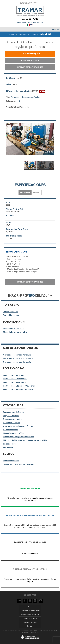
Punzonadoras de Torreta (14, 412)
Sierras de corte (10, 444)
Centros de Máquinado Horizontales (18, 358)
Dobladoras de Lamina (12, 419)
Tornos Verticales (11, 312)
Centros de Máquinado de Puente (17, 362)
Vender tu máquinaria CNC (30, 615)
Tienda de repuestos (30, 618)
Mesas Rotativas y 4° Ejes (14, 433)
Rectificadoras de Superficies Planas (18, 389)
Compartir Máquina (30, 54)
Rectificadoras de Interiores (15, 382)
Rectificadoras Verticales (14, 375)
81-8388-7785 (30, 19)
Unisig (18, 101)
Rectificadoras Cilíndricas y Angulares (19, 386)
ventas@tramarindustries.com (30, 22)
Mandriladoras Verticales (14, 329)
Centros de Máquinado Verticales (17, 355)
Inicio (30, 607)
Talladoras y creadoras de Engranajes (19, 464)
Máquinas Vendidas (27, 34)
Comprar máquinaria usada (30, 611)
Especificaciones (30, 60)
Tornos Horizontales (12, 315)
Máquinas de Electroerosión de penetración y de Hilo (25, 440)
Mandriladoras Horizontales (15, 332)
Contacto (30, 626)
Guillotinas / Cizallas (12, 423)
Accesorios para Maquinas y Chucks (18, 426)
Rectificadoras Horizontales (15, 379)
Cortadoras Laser (10, 430)
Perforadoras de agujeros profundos (25, 97)
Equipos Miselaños (11, 461)
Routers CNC (9, 447)
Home (12, 34)
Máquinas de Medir (11, 416)
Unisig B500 (45, 34)
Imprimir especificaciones (30, 67)
